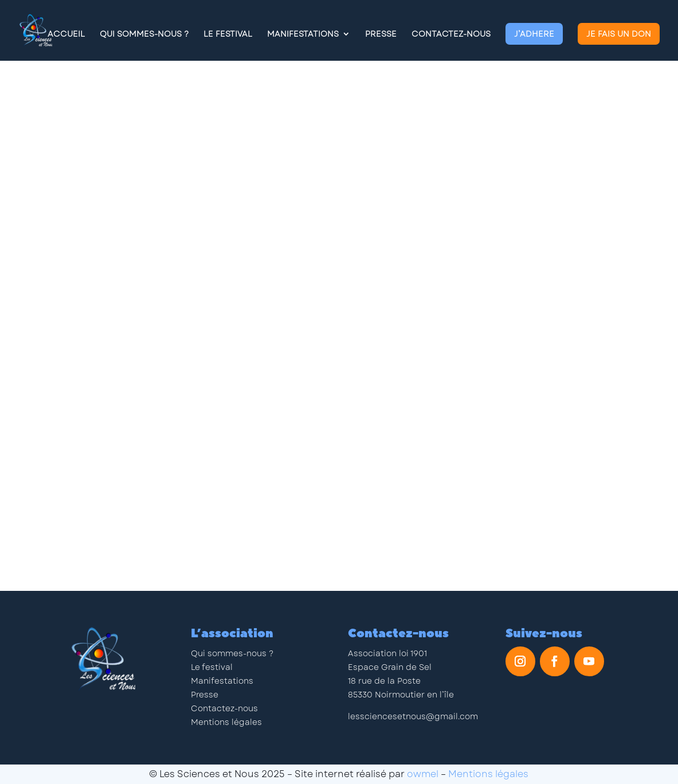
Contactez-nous (451, 35)
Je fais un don (619, 34)
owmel (423, 774)
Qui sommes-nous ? (232, 653)
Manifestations (303, 35)
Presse (381, 35)
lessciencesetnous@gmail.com (413, 716)
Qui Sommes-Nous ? (144, 35)
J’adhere (534, 34)
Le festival (212, 667)
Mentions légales (226, 722)
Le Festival (228, 35)
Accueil (66, 35)
